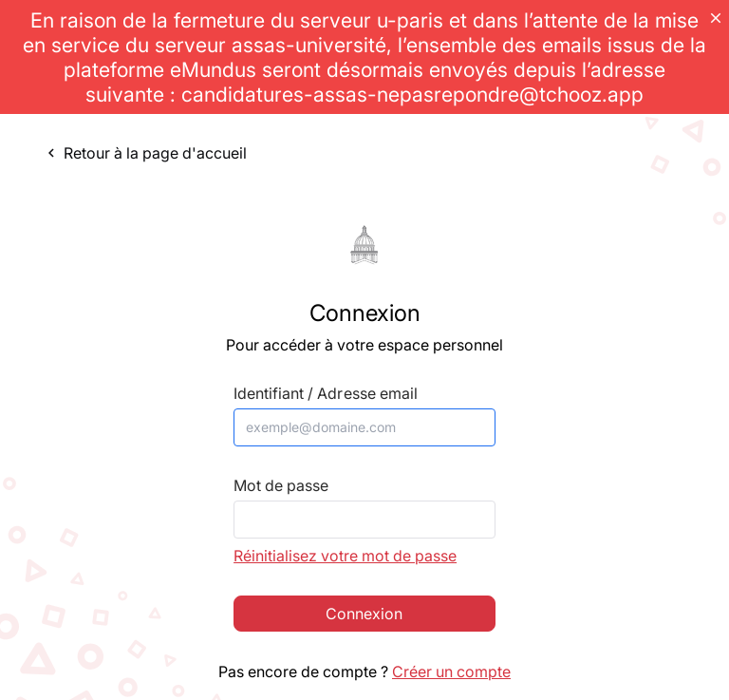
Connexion (364, 614)
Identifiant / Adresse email (326, 394)
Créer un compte (451, 672)
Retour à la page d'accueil (145, 153)
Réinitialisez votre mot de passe (345, 556)
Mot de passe (281, 486)
